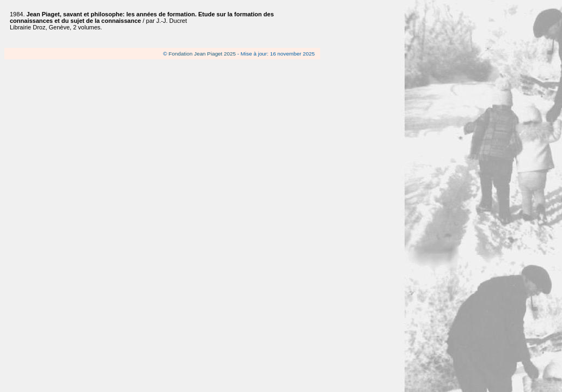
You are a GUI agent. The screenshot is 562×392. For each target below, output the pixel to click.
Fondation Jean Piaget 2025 (203, 54)
